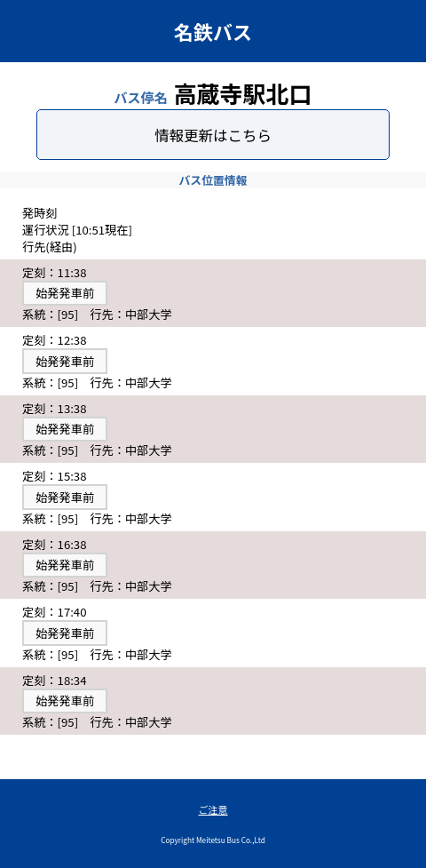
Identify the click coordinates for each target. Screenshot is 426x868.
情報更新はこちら (213, 135)
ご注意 (213, 809)
